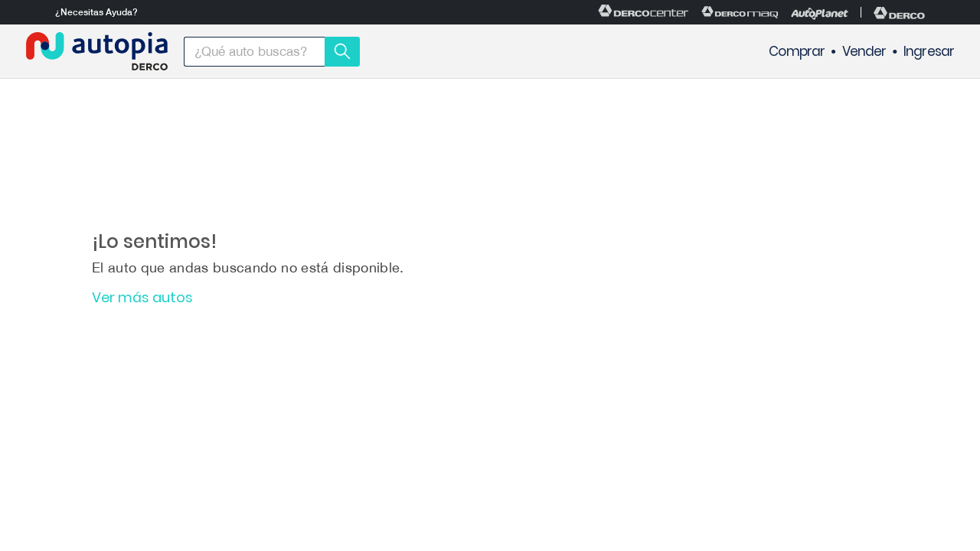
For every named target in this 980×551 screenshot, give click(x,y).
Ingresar (929, 52)
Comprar (797, 52)
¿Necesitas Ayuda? (96, 12)
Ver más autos (142, 298)
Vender (864, 52)
